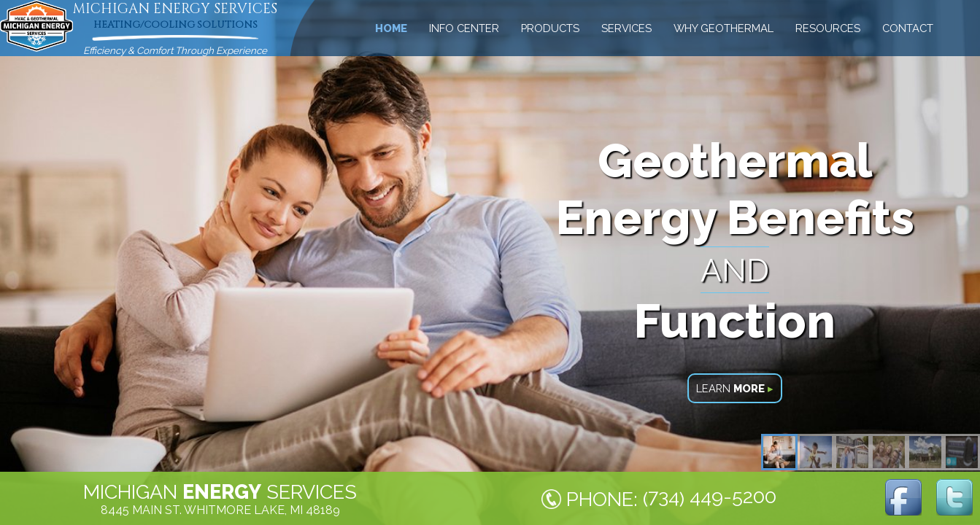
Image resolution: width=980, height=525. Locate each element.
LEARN (735, 388)
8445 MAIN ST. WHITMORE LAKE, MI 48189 (220, 510)
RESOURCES (828, 28)
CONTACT (908, 28)
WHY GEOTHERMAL (724, 28)
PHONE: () (671, 498)
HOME (391, 28)
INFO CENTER (464, 28)
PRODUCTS (550, 28)
